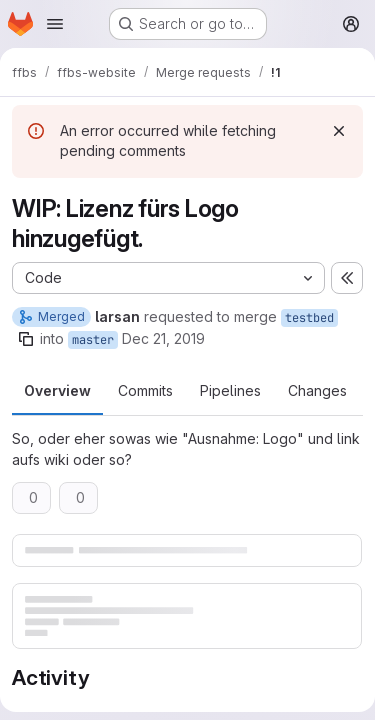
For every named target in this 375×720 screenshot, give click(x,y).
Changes (317, 390)
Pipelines (230, 390)
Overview (57, 390)
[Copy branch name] (26, 339)
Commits (145, 390)
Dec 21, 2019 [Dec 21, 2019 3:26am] (163, 338)
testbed (309, 318)
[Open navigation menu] (55, 24)
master (93, 340)
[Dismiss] (339, 131)
